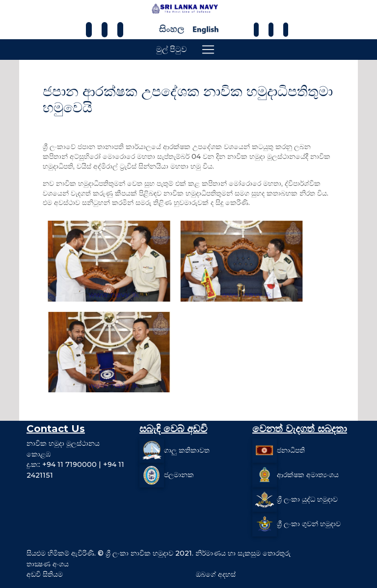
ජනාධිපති (291, 450)
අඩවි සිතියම (45, 574)
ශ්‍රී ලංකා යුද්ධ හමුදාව (307, 499)
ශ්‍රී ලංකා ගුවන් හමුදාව (309, 524)
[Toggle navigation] (208, 50)
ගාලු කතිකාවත (187, 450)
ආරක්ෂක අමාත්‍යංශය (308, 475)
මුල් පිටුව (172, 49)
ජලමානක (179, 475)
